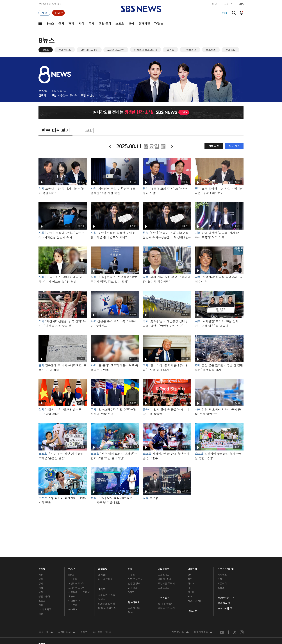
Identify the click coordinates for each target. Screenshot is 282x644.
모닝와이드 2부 (116, 50)
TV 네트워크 (45, 609)
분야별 (42, 568)
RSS (190, 596)
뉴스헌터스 (65, 50)
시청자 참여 (67, 632)
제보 (190, 579)
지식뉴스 (222, 575)
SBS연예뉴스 (226, 597)
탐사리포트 (134, 601)
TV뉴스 (159, 24)
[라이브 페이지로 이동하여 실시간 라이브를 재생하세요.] (58, 13)
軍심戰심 (103, 575)
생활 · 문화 (44, 596)
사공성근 (63, 95)
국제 (91, 24)
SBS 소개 (46, 632)
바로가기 (192, 568)
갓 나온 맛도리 (166, 604)
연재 (130, 568)
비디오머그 (164, 568)
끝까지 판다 (134, 608)
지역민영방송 (203, 632)
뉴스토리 (211, 50)
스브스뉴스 (164, 597)
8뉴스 (50, 24)
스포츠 (120, 24)
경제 (71, 24)
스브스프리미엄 (226, 568)
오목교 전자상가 (166, 608)
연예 (131, 24)
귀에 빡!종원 (164, 579)
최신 (41, 575)
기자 (190, 588)
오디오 (102, 589)
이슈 (41, 614)
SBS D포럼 (225, 608)
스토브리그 (164, 588)
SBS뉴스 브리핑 (107, 604)
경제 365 (133, 588)
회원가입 (228, 4)
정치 (61, 24)
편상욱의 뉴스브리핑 (145, 50)
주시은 (73, 95)
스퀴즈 (221, 588)
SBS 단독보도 (135, 579)
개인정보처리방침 (102, 632)
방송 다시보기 (55, 130)
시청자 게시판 (195, 601)
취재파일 (144, 24)
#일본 (225, 13)
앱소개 (191, 592)
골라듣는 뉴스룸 (107, 595)
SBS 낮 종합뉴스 (107, 608)
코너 (89, 130)
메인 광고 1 (141, 526)
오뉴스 (170, 50)
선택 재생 (214, 146)
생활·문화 (105, 24)
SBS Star (224, 603)
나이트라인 (190, 50)
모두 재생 (234, 146)
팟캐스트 (222, 579)
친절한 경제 (134, 583)
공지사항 (192, 611)
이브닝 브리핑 (105, 579)
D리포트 (132, 592)
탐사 (130, 612)
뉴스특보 (230, 50)
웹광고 (84, 632)
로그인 (215, 4)
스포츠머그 (164, 575)
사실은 (132, 575)
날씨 (190, 575)
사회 (81, 24)
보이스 (102, 599)
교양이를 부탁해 (166, 583)
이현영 (91, 95)
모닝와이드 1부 (89, 50)
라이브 (191, 583)
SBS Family (180, 632)
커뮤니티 (222, 583)
